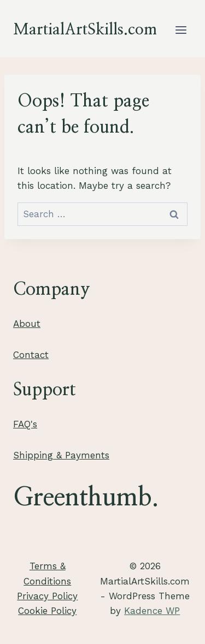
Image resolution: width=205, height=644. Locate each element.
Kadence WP (152, 611)
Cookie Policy (47, 611)
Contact (31, 355)
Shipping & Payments (61, 455)
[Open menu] (181, 30)
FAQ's (25, 424)
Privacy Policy (47, 596)
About (27, 324)
